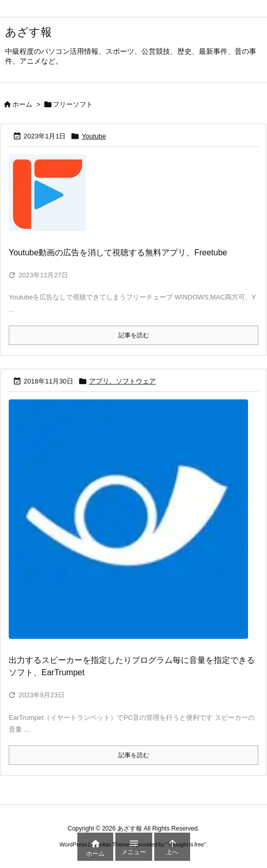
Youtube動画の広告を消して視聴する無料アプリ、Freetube (118, 253)
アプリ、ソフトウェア (122, 381)
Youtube (94, 136)
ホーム (22, 104)
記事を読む (134, 335)
